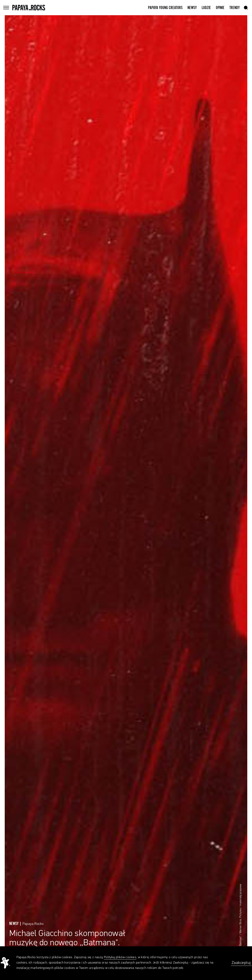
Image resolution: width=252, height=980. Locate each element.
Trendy (235, 8)
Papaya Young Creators (165, 8)
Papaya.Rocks (33, 924)
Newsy (192, 8)
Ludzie (206, 8)
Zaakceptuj (241, 963)
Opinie (220, 8)
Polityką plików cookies (120, 957)
